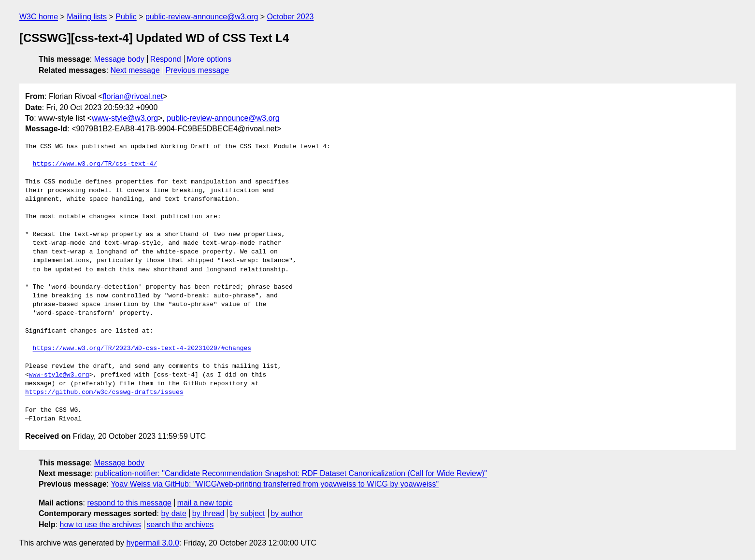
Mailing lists (87, 17)
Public (126, 17)
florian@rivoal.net (133, 96)
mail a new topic (205, 503)
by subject (247, 513)
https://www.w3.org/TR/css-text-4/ (95, 164)
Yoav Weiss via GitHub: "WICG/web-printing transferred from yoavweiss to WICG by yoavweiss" (275, 484)
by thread (208, 513)
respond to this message (129, 503)
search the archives (180, 525)
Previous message (198, 70)
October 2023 (291, 17)
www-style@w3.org (125, 118)
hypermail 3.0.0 (152, 543)
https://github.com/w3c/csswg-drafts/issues (104, 392)
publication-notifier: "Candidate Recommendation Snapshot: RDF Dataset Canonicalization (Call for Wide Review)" (291, 473)
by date (173, 513)
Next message (135, 70)
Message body (119, 59)
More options (209, 59)
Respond (166, 59)
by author (287, 513)
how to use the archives (100, 525)
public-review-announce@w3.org (202, 17)
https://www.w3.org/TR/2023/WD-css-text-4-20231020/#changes (142, 349)
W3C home (39, 17)
